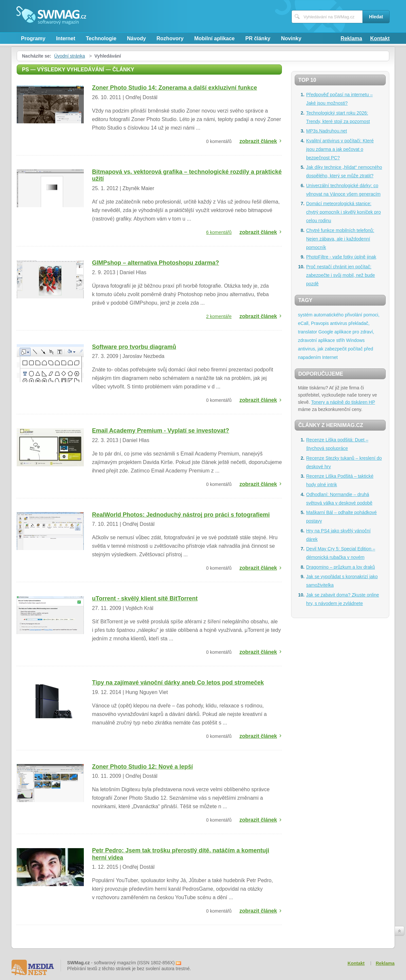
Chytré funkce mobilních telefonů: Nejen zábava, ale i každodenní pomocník (340, 239)
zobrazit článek (258, 141)
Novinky (291, 38)
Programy (33, 38)
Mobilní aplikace (214, 38)
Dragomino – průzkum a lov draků (341, 567)
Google (326, 332)
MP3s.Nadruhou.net (327, 131)
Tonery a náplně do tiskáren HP (343, 402)
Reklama (351, 38)
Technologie (101, 38)
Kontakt (380, 38)
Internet (66, 38)
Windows (355, 340)
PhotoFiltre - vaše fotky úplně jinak (341, 257)
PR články (258, 38)
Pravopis (320, 323)
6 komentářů (219, 232)
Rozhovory (170, 38)
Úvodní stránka (69, 56)
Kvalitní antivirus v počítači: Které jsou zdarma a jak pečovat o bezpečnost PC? (340, 149)
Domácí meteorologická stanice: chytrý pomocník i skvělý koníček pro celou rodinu (343, 212)
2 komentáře (219, 316)
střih (341, 340)
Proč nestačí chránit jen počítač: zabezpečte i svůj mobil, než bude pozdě (341, 275)
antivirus (339, 323)
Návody (137, 38)
